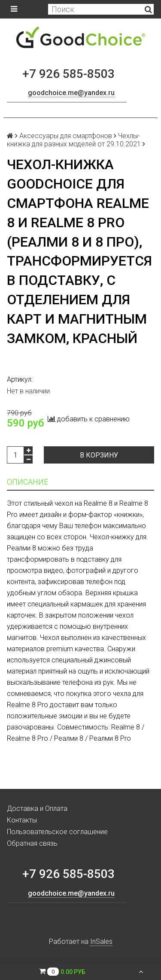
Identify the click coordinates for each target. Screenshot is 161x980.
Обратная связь (32, 843)
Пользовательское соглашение (57, 832)
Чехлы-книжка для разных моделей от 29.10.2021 (74, 140)
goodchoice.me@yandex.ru (71, 93)
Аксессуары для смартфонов (66, 136)
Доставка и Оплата (37, 808)
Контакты (22, 820)
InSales (101, 941)
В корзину (99, 455)
